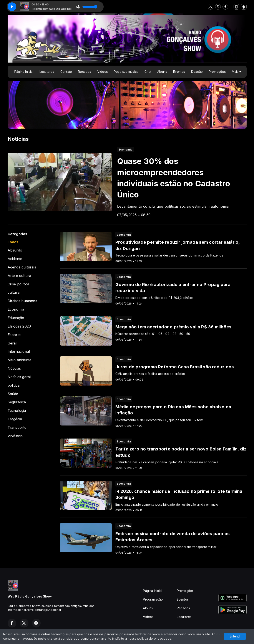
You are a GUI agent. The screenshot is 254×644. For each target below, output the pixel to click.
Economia (16, 309)
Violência (15, 436)
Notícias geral (19, 377)
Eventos (179, 72)
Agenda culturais (22, 267)
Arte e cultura (19, 276)
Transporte (17, 428)
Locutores (47, 72)
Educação (16, 318)
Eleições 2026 (19, 326)
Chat (148, 72)
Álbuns (162, 72)
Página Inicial (24, 72)
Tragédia (15, 419)
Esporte (14, 335)
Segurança (17, 402)
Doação (197, 72)
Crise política (18, 284)
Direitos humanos (22, 301)
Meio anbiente (20, 360)
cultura (14, 292)
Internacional (19, 352)
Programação (153, 599)
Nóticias (14, 368)
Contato (66, 72)
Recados (85, 72)
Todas (13, 242)
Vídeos (103, 72)
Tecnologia (17, 411)
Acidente (15, 259)
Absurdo (15, 250)
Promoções (217, 72)
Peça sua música (126, 72)
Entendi (235, 636)
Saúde (13, 394)
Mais (237, 72)
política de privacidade (154, 638)
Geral (12, 343)
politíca (14, 385)
